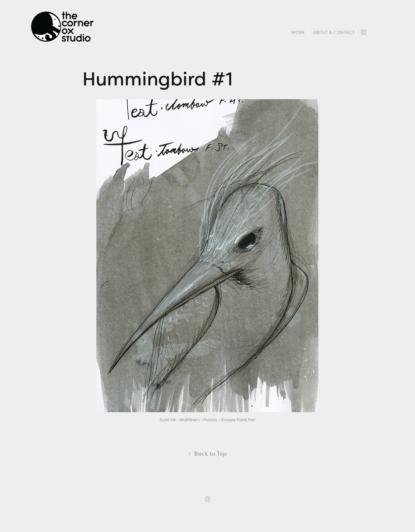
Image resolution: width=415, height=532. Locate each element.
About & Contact (334, 32)
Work (298, 32)
